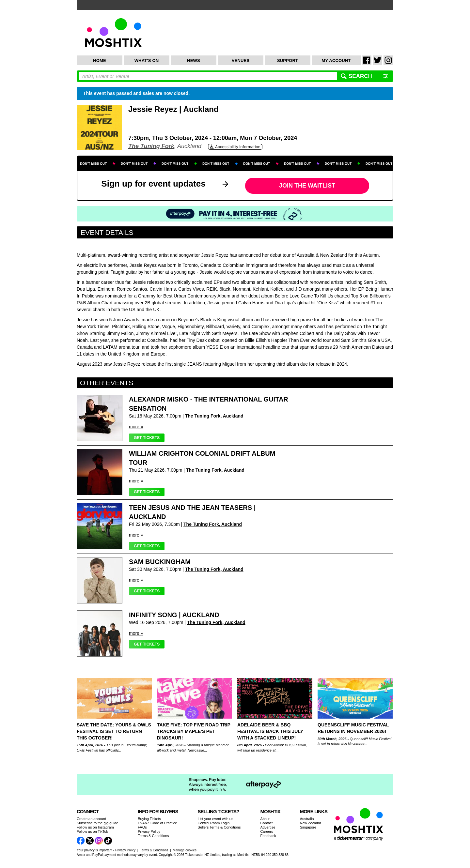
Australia (307, 819)
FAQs (142, 827)
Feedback (268, 836)
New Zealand (311, 823)
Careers (266, 831)
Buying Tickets (149, 819)
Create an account (91, 819)
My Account (336, 61)
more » (136, 427)
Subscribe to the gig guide (97, 823)
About (265, 819)
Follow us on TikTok (92, 831)
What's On (147, 61)
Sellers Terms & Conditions (219, 827)
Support (288, 61)
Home (100, 61)
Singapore (308, 827)
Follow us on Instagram (95, 827)
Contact (266, 823)
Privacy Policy (149, 831)
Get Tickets (147, 438)
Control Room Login (214, 823)
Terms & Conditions (153, 836)
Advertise (268, 827)
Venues (241, 61)
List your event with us (216, 819)
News (194, 61)
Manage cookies (185, 850)
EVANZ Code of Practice (157, 823)
